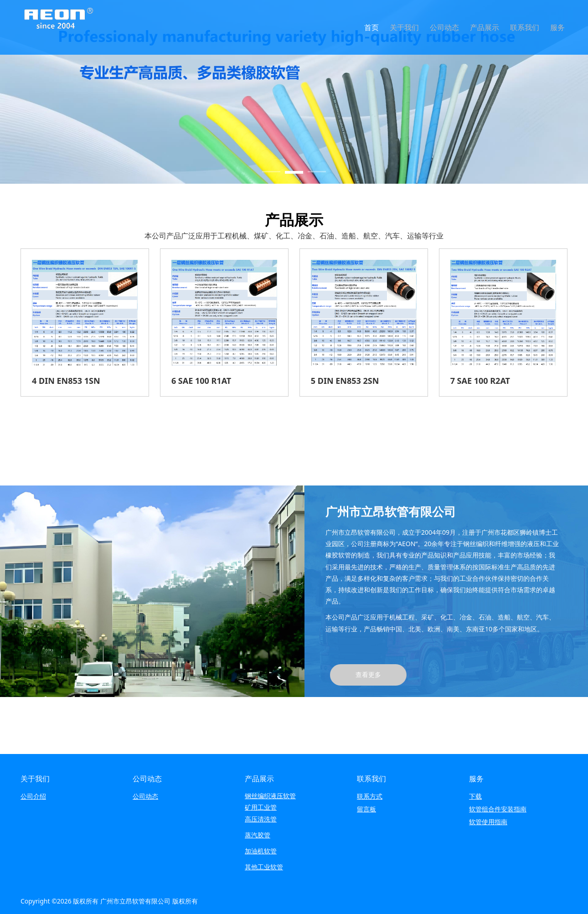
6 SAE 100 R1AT (201, 381)
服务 (557, 27)
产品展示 (485, 27)
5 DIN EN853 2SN (345, 381)
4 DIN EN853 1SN (66, 381)
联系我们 (525, 27)
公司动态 (444, 27)
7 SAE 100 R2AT (480, 381)
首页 (371, 27)
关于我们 (404, 27)
